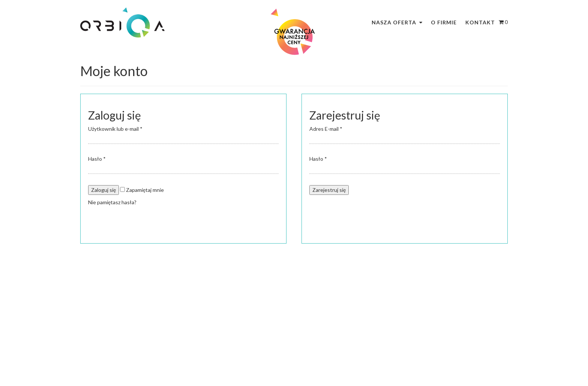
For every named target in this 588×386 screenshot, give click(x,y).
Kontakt (480, 22)
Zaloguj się (103, 190)
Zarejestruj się (329, 190)
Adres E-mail (326, 129)
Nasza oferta (394, 22)
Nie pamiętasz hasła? (112, 202)
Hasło (97, 159)
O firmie (444, 22)
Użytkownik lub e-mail (115, 129)
